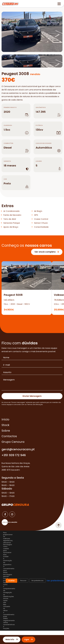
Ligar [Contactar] (28, 639)
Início (5, 419)
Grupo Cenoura (13, 442)
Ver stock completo (47, 252)
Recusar (23, 581)
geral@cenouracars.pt (18, 449)
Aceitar (11, 581)
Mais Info (12, 639)
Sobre (6, 431)
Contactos (9, 436)
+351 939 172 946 (14, 455)
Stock (5, 425)
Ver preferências (37, 581)
